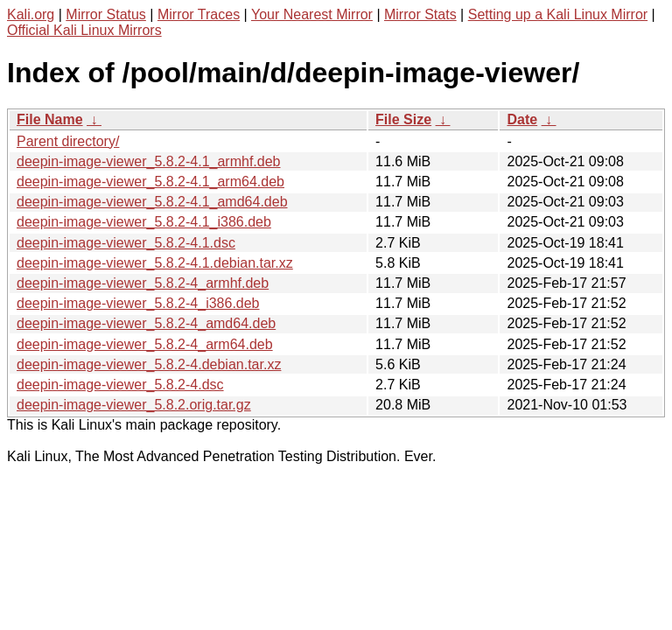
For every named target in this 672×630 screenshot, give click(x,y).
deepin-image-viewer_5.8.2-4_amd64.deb (146, 323)
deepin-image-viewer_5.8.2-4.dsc (120, 385)
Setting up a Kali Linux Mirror (558, 14)
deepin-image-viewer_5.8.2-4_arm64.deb (145, 344)
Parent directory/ (68, 141)
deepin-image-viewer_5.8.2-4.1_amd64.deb (152, 202)
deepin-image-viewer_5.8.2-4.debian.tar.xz (149, 364)
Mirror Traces (199, 14)
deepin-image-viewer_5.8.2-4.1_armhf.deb (149, 161)
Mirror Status (106, 14)
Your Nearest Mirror (312, 14)
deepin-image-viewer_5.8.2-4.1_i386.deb (144, 222)
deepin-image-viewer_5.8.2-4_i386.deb (138, 303)
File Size (403, 119)
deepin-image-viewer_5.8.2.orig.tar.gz (134, 405)
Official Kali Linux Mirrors (84, 30)
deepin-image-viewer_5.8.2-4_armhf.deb (143, 283)
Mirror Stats (420, 14)
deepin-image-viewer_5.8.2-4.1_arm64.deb (150, 182)
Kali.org (31, 14)
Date (522, 119)
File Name (50, 119)
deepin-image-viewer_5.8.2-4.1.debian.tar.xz (155, 263)
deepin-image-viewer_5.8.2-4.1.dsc (126, 243)
